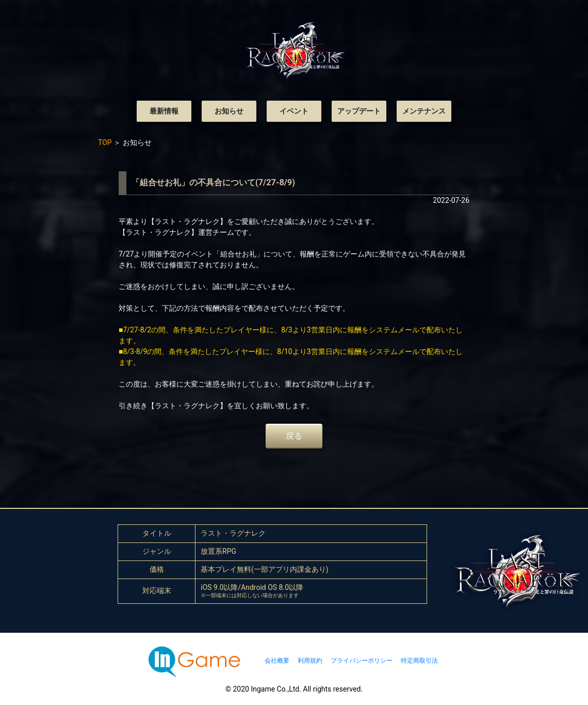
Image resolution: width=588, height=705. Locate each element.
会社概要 (277, 661)
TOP (105, 142)
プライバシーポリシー (362, 661)
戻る (294, 436)
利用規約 (310, 661)
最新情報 (164, 111)
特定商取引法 (419, 661)
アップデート (359, 111)
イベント (294, 111)
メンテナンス (424, 111)
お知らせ (229, 111)
